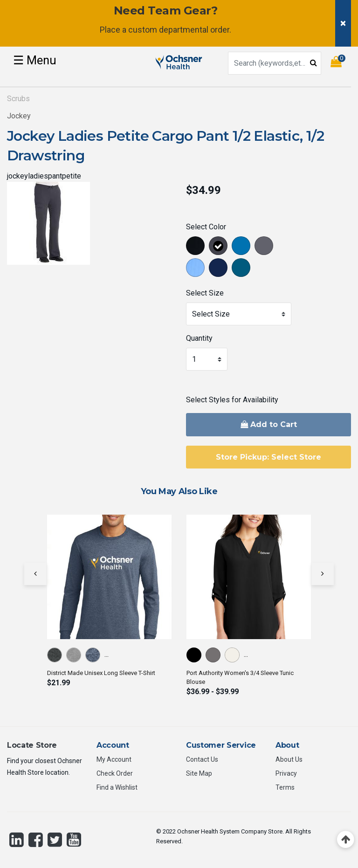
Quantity (199, 338)
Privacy (286, 773)
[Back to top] (346, 840)
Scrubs (18, 99)
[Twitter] (55, 840)
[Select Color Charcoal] (219, 247)
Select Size (205, 293)
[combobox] (275, 63)
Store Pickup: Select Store (268, 457)
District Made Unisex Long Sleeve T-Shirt (101, 673)
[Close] (343, 23)
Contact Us (202, 759)
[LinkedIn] (17, 840)
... (107, 654)
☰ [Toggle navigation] (35, 60)
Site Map (199, 773)
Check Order (115, 773)
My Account (114, 759)
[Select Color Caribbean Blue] (242, 269)
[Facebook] (36, 840)
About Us (289, 759)
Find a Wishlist (117, 787)
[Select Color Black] (196, 247)
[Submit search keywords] (313, 62)
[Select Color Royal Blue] (242, 247)
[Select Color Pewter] (265, 247)
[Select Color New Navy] (219, 269)
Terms (285, 787)
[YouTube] (74, 840)
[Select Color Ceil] (196, 269)
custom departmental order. (180, 30)
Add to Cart (269, 424)
